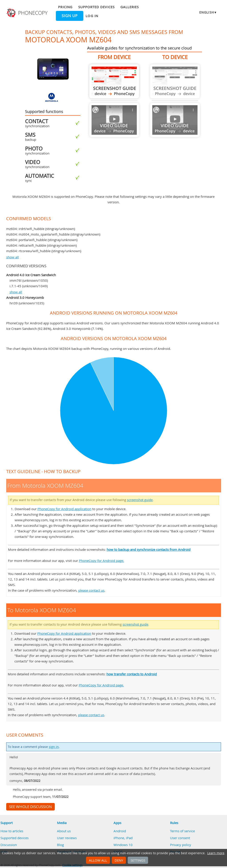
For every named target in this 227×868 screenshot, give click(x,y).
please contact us (91, 590)
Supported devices (96, 7)
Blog (60, 845)
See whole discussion (30, 807)
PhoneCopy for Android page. (102, 561)
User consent (180, 838)
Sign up (70, 16)
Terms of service (182, 831)
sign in (54, 747)
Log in (92, 16)
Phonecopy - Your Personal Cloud (27, 13)
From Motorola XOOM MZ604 (114, 81)
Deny (119, 860)
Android (120, 831)
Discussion (9, 845)
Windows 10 (123, 845)
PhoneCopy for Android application (64, 509)
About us (64, 831)
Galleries (130, 7)
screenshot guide (140, 500)
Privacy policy (181, 845)
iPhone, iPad (123, 838)
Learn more (216, 853)
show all (13, 257)
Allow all (98, 860)
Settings (138, 860)
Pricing (65, 7)
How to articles (12, 831)
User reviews (67, 838)
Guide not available (114, 120)
